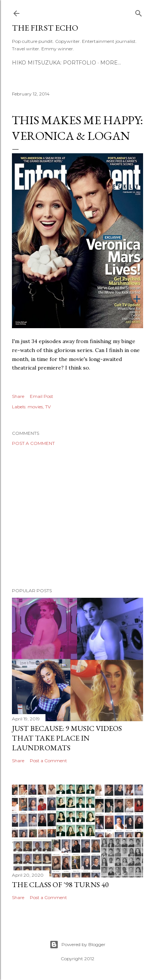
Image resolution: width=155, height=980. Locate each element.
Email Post (42, 396)
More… (111, 63)
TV (48, 407)
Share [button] (18, 396)
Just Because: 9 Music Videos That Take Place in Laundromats (67, 738)
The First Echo (45, 28)
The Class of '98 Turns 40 (60, 885)
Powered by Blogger (77, 945)
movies (35, 407)
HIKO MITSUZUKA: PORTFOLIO (54, 63)
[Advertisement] (77, 517)
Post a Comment (33, 443)
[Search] (139, 12)
